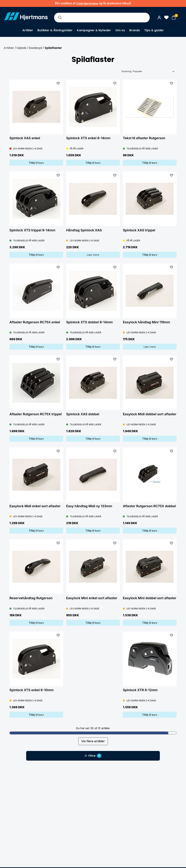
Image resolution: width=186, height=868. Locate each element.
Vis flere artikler (93, 741)
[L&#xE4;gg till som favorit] (58, 83)
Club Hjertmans (87, 3)
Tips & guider (154, 30)
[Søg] (60, 18)
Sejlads (21, 48)
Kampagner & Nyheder (94, 30)
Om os (120, 30)
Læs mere (93, 255)
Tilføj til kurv (36, 163)
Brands (135, 30)
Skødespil (35, 48)
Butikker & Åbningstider (55, 30)
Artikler (28, 30)
